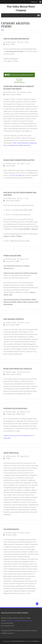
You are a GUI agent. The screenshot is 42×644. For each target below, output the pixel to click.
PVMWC (13, 44)
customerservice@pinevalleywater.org (19, 621)
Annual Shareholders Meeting (16, 39)
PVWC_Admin (12, 42)
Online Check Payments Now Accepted (19, 160)
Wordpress (36, 641)
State (23, 414)
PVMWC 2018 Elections (12, 256)
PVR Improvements (11, 529)
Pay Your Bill (17, 175)
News (8, 44)
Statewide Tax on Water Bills (15, 408)
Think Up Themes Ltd (18, 641)
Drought (9, 414)
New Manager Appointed (14, 319)
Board (8, 201)
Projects (13, 94)
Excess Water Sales (11, 453)
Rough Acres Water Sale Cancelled (18, 369)
